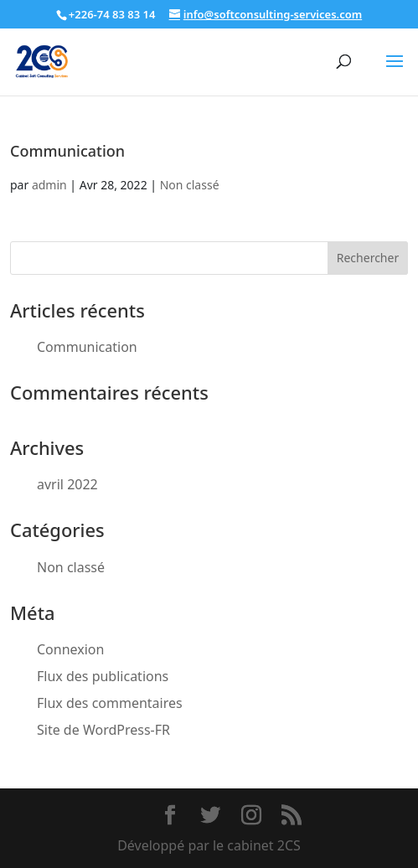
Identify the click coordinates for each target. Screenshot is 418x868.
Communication (67, 151)
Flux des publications (103, 676)
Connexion (70, 649)
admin (49, 185)
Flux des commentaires (110, 703)
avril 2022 (67, 484)
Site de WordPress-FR (103, 730)
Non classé (190, 185)
